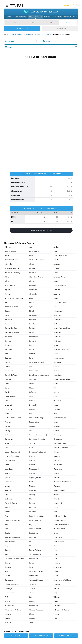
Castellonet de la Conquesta (39, 375)
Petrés (56, 507)
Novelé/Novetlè (59, 490)
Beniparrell (57, 337)
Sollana (7, 576)
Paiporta (57, 499)
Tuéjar (56, 593)
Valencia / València (66, 635)
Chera (7, 388)
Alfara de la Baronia (36, 277)
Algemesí (32, 285)
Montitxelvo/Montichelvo (62, 482)
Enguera (56, 405)
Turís (7, 597)
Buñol (56, 354)
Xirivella (32, 618)
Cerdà (7, 384)
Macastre (33, 460)
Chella (31, 384)
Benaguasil (57, 315)
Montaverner (9, 482)
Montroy (8, 486)
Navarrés (32, 490)
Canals (7, 362)
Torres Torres (10, 593)
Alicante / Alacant (16, 635)
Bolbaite (32, 349)
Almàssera (33, 290)
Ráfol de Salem (10, 542)
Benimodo (8, 337)
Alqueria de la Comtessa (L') (15, 298)
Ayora (31, 307)
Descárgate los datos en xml (41, 230)
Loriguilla (57, 456)
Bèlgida (32, 311)
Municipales (22, 29)
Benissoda (57, 341)
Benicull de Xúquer (11, 328)
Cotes (31, 396)
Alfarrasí (32, 281)
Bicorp (56, 345)
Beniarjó (8, 324)
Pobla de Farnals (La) (37, 516)
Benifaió (32, 328)
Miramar (57, 473)
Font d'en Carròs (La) (61, 418)
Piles (55, 512)
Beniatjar (32, 324)
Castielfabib (58, 375)
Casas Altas (9, 371)
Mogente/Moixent (35, 478)
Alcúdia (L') (33, 273)
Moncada (57, 478)
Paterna (8, 507)
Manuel (7, 465)
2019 (14, 23)
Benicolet (57, 324)
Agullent (56, 247)
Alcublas (57, 268)
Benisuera (8, 345)
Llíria (31, 448)
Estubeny (57, 409)
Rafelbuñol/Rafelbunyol (13, 537)
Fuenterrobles (34, 422)
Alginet (7, 290)
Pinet (7, 516)
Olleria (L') (33, 495)
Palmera (32, 503)
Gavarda (32, 426)
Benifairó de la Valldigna (62, 328)
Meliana (8, 473)
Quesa (56, 533)
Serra (31, 567)
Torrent (56, 589)
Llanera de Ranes (60, 443)
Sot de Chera (34, 576)
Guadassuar (9, 439)
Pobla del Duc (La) (60, 516)
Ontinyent (8, 499)
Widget (75, 17)
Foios (55, 414)
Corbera (56, 392)
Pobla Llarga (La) (35, 520)
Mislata (7, 478)
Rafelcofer (33, 537)
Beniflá (32, 332)
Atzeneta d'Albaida (11, 307)
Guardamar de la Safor (37, 439)
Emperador (33, 405)
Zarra (31, 623)
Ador (31, 247)
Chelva (56, 384)
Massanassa (58, 469)
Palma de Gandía (11, 503)
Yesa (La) (8, 623)
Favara (32, 414)
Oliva (7, 495)
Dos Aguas (57, 401)
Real (31, 542)
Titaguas (57, 584)
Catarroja (33, 379)
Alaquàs (56, 251)
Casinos (56, 371)
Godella (56, 431)
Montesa (32, 482)
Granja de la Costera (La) (38, 435)
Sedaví (56, 559)
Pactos (47, 17)
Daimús (7, 401)
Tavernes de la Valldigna (62, 580)
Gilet (31, 431)
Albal (31, 256)
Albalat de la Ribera (60, 256)
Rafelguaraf (58, 537)
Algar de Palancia (11, 285)
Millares (32, 473)
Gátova (7, 426)
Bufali (7, 354)
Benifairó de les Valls (12, 332)
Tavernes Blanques (36, 580)
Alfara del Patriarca (60, 277)
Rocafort (8, 550)
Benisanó (32, 341)
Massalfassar (9, 469)
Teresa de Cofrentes (12, 584)
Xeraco (56, 614)
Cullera (56, 396)
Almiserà (57, 290)
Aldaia (56, 273)
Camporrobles (59, 358)
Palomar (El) (58, 503)
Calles (31, 358)
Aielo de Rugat (34, 251)
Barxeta (8, 311)
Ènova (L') (8, 409)
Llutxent (32, 456)
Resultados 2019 (36, 17)
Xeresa (7, 618)
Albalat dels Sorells (12, 260)
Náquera (8, 490)
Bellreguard (58, 311)
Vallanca (32, 601)
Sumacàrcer (9, 580)
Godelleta (8, 435)
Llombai (56, 452)
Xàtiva (31, 614)
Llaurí (7, 448)
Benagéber (33, 315)
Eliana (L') (8, 405)
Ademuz (8, 247)
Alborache (8, 264)
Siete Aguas (58, 567)
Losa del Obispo (10, 460)
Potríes (7, 525)
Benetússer (58, 320)
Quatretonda (34, 533)
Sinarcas (57, 571)
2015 (32, 23)
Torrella (32, 589)
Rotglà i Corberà (35, 550)
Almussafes (33, 294)
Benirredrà (9, 341)
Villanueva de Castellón (13, 610)
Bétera (32, 345)
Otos (31, 499)
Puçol (31, 525)
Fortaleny (8, 422)
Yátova (56, 618)
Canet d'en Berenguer (37, 362)
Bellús (7, 315)
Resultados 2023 (20, 17)
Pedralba (32, 507)
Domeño (32, 401)
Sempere (57, 563)
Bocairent (8, 349)
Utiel (31, 597)
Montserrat (33, 486)
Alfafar (7, 277)
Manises (56, 460)
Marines (32, 465)
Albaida (7, 256)
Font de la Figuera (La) (37, 418)
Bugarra (32, 354)
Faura (7, 414)
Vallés (56, 601)
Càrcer (7, 367)
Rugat (7, 554)
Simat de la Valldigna (37, 571)
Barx (55, 307)
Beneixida (33, 320)
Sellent (32, 563)
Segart (7, 563)
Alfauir (56, 281)
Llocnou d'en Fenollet (12, 452)
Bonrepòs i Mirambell (61, 349)
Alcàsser (32, 268)
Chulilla (7, 392)
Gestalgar (8, 431)
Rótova (56, 550)
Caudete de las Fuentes (62, 379)
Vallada (7, 601)
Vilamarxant (34, 606)
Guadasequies (59, 435)
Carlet (31, 367)
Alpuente (57, 294)
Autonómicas (60, 29)
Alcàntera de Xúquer (12, 268)
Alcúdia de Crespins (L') (13, 273)
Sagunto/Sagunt (35, 554)
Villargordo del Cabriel (61, 610)
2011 (50, 23)
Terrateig (32, 584)
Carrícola (57, 367)
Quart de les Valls (35, 529)
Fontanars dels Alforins (13, 418)
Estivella (32, 409)
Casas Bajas (34, 371)
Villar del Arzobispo (36, 610)
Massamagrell (34, 469)
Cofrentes (33, 392)
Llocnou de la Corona (61, 448)
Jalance (8, 443)
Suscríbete (67, 6)
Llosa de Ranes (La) (12, 456)
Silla (6, 571)
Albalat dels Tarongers (37, 260)
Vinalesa (8, 614)
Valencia (57, 597)
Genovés (57, 426)
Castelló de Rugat (11, 375)
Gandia (56, 422)
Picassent (33, 512)
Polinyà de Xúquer (60, 520)
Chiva (55, 388)
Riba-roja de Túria (36, 546)
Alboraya (32, 264)
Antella (32, 303)
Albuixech (57, 264)
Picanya (8, 512)
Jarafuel (32, 443)
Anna (7, 303)
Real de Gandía (59, 542)
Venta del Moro (10, 606)
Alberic (56, 260)
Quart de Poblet (59, 529)
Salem (56, 554)
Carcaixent (57, 362)
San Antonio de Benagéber (14, 559)
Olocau (56, 495)
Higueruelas (58, 439)
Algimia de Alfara (60, 285)
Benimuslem (34, 337)
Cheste (32, 388)
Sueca (56, 576)
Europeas (67, 17)
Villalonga (57, 606)
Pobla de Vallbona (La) (13, 520)
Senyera (8, 567)
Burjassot (8, 358)
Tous (31, 593)
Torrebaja (8, 589)
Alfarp (7, 281)
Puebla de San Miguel (61, 525)
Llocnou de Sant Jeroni (37, 452)
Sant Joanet (34, 559)
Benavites (8, 320)
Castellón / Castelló (41, 635)
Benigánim (57, 332)
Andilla (56, 298)
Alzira (31, 298)
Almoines (8, 294)
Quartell (8, 533)
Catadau (8, 379)
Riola (55, 546)
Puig (6, 529)
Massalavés (58, 465)
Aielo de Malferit (11, 251)
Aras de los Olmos (60, 303)
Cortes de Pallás (11, 396)
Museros (57, 486)
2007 (68, 23)
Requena (8, 546)
